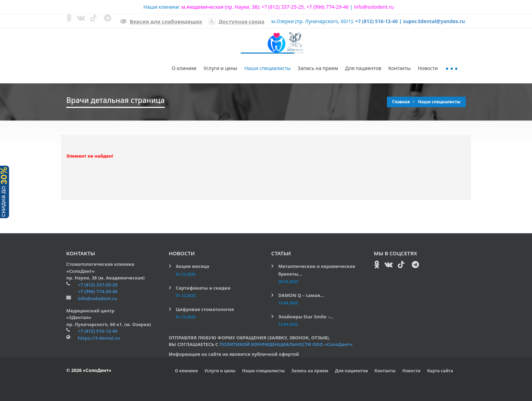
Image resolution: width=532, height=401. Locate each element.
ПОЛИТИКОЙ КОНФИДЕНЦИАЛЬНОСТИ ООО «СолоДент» (286, 344)
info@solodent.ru (374, 7)
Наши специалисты (267, 68)
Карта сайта (440, 371)
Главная (402, 102)
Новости (428, 68)
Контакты (400, 68)
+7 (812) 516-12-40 (376, 21)
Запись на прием (318, 68)
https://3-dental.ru (99, 338)
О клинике (184, 68)
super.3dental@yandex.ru (434, 21)
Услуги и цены (220, 68)
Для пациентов (363, 68)
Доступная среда (236, 21)
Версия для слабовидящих (161, 21)
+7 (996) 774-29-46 (328, 7)
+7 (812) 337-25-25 (283, 7)
